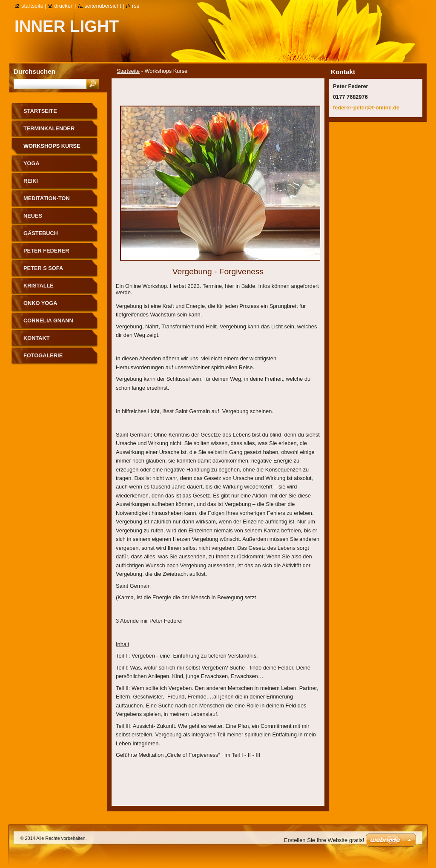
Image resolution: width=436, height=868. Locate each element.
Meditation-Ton (47, 198)
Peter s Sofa (43, 268)
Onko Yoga (40, 303)
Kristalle (39, 286)
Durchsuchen (34, 71)
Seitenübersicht (103, 6)
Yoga (32, 163)
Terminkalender (49, 128)
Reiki (31, 181)
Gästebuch (41, 233)
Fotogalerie (43, 355)
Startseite (128, 71)
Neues (33, 216)
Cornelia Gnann (48, 320)
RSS (136, 6)
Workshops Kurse (52, 146)
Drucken (64, 6)
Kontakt (37, 338)
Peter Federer (46, 251)
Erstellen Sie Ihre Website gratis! (324, 840)
